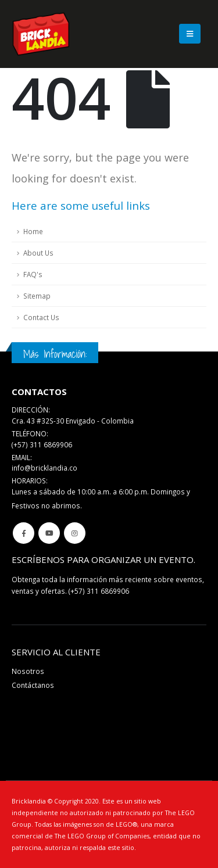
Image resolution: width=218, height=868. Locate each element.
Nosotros (28, 671)
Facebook (24, 533)
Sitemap (37, 296)
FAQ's (33, 274)
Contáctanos (33, 685)
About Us (38, 253)
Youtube (49, 533)
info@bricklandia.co (44, 468)
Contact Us (41, 317)
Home (33, 231)
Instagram (75, 533)
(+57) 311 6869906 (99, 591)
